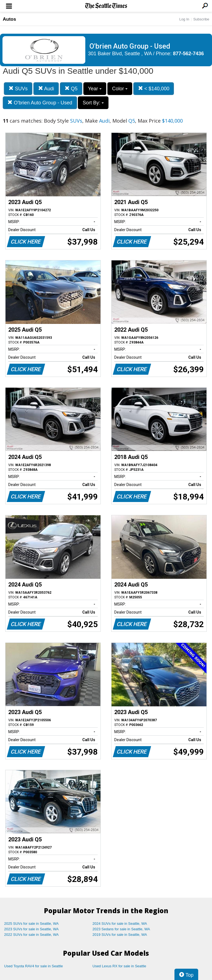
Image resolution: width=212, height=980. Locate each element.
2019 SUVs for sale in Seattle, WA (120, 935)
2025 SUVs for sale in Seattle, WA (31, 924)
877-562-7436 (189, 54)
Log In (184, 19)
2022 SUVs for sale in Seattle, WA (31, 935)
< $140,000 (154, 89)
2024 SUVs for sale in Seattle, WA (120, 924)
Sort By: (93, 103)
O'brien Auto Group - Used (40, 103)
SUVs (18, 89)
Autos (9, 19)
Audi (46, 89)
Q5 (71, 89)
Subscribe (201, 19)
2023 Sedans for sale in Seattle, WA (121, 929)
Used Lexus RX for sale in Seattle (119, 966)
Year (95, 89)
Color (120, 89)
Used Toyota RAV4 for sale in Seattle (34, 966)
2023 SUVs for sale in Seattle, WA (31, 929)
